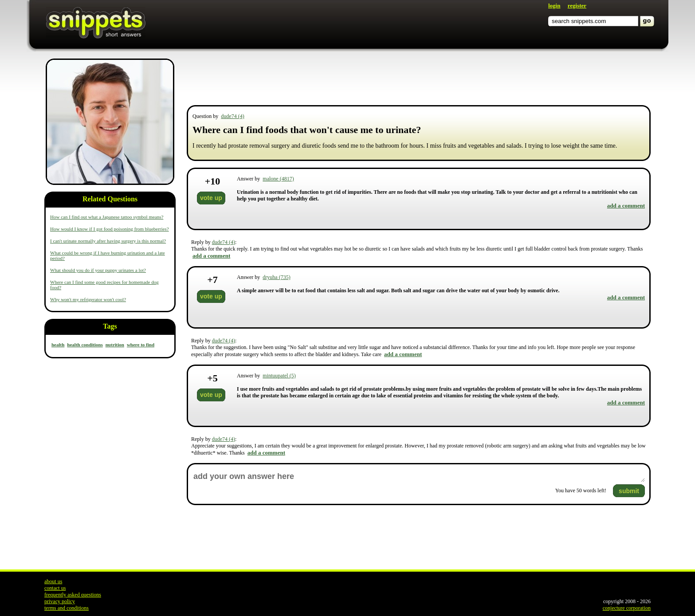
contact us (55, 588)
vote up (211, 198)
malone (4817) (278, 179)
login (554, 6)
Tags (110, 326)
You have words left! (581, 490)
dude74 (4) (232, 116)
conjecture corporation (627, 608)
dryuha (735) (276, 277)
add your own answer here (419, 477)
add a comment (626, 206)
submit (629, 491)
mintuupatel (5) (279, 376)
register (577, 6)
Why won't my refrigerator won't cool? (88, 299)
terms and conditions (67, 608)
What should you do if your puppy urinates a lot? (98, 270)
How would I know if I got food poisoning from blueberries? (110, 229)
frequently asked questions (73, 595)
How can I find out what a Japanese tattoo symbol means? (107, 217)
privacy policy (60, 601)
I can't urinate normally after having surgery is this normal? (108, 241)
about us (53, 581)
